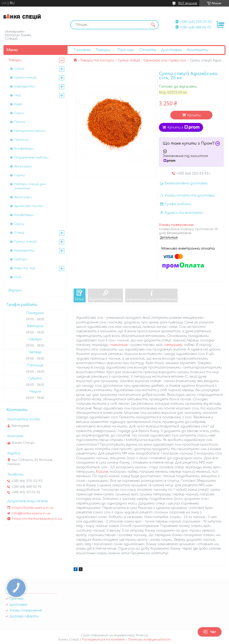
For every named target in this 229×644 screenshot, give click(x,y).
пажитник (119, 345)
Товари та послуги (97, 60)
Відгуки (15, 290)
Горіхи (20, 175)
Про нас (126, 50)
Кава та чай (25, 268)
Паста (20, 122)
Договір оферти (24, 616)
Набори (21, 259)
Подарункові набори (31, 157)
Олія (18, 277)
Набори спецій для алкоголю (30, 186)
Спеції (19, 69)
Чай (18, 95)
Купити (194, 115)
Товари (103, 50)
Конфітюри (24, 149)
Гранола (21, 140)
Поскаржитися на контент (104, 640)
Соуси (19, 113)
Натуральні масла (30, 131)
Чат (210, 632)
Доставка (171, 50)
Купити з (183, 127)
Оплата (148, 50)
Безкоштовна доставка (186, 183)
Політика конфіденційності (149, 640)
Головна (82, 50)
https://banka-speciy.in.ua (33, 508)
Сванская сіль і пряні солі (165, 60)
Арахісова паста (29, 206)
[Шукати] (153, 25)
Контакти (197, 50)
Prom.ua (142, 635)
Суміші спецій (129, 60)
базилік (102, 472)
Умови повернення (26, 610)
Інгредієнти (24, 86)
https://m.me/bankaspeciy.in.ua (37, 519)
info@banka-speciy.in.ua (31, 513)
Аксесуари (23, 166)
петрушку (173, 345)
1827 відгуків (188, 3)
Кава (18, 104)
